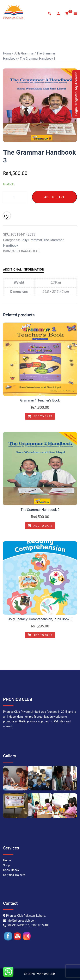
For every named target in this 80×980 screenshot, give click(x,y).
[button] (49, 14)
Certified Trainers (14, 875)
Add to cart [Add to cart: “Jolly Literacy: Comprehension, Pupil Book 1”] (40, 635)
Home (7, 53)
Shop (6, 865)
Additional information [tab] (24, 270)
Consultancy (11, 870)
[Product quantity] (16, 197)
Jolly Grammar (24, 53)
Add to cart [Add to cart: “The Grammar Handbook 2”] (40, 526)
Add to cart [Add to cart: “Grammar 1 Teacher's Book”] (40, 416)
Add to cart (54, 197)
